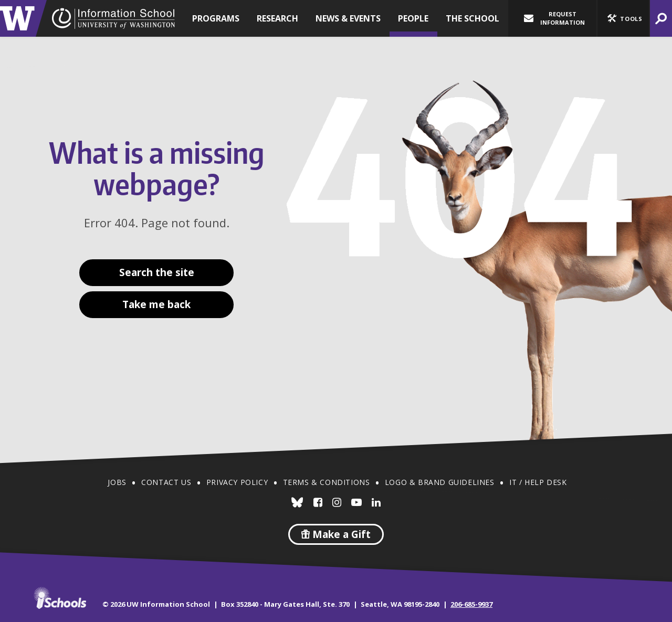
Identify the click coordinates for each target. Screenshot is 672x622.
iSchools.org (60, 598)
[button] (623, 18)
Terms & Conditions (327, 482)
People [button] (413, 18)
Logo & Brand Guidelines (440, 482)
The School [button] (472, 18)
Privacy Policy (237, 482)
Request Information (554, 18)
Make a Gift (336, 534)
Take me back (156, 304)
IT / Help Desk (538, 482)
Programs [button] (216, 18)
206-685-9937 (471, 604)
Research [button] (277, 18)
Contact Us (166, 482)
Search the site (157, 272)
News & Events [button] (348, 18)
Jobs (117, 482)
